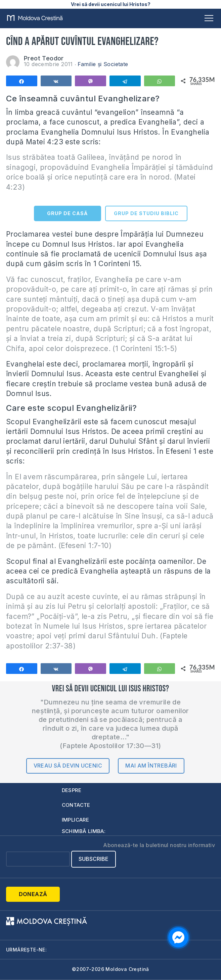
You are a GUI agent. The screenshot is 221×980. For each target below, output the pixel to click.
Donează (33, 894)
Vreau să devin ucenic (68, 766)
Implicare (76, 820)
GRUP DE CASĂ (67, 213)
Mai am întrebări (151, 766)
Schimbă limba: (84, 831)
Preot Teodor (44, 58)
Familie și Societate (103, 64)
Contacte (76, 805)
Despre (72, 790)
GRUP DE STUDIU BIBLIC (146, 213)
